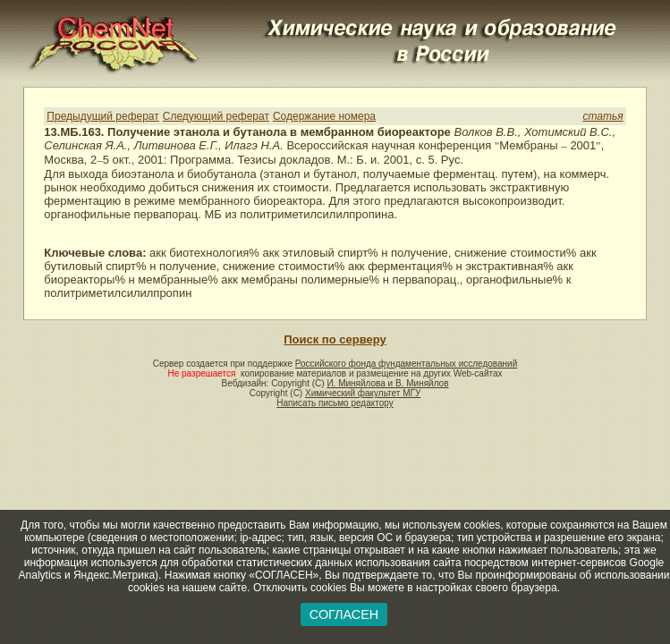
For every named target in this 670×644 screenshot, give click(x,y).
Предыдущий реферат (102, 116)
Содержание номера (324, 116)
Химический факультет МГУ (363, 393)
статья (602, 116)
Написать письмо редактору (335, 403)
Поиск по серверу (335, 339)
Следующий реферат (216, 116)
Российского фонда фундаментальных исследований (406, 364)
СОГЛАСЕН (344, 614)
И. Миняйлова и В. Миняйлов (387, 383)
